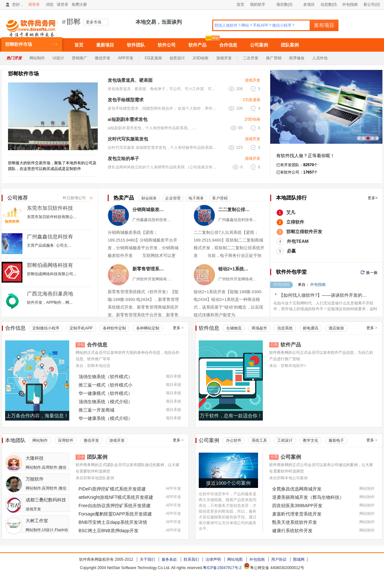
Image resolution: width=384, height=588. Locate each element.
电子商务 (196, 198)
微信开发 (103, 58)
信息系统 (285, 328)
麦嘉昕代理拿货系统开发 (297, 514)
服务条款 (169, 559)
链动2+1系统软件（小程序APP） (235, 269)
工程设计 (285, 440)
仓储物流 (234, 328)
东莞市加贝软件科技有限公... (52, 217)
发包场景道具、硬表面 (130, 80)
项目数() (282, 4)
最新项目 (105, 45)
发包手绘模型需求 (126, 100)
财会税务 (149, 198)
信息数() (329, 4)
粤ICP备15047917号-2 (222, 568)
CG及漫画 (153, 58)
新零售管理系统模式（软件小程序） (149, 269)
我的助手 (258, 4)
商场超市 (259, 328)
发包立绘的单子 (123, 158)
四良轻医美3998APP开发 (297, 506)
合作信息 (228, 45)
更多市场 (94, 22)
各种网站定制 (148, 328)
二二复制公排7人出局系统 (235, 209)
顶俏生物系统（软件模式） (105, 377)
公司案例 (259, 45)
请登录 (34, 4)
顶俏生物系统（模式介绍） (105, 402)
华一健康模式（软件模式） (105, 393)
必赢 (291, 251)
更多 (178, 328)
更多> (373, 198)
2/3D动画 (200, 58)
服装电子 (336, 440)
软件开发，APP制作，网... (50, 303)
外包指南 (350, 4)
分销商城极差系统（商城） (149, 209)
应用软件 (66, 440)
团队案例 (290, 45)
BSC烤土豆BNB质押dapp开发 (109, 531)
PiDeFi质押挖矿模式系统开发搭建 (112, 489)
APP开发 (126, 58)
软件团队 (136, 45)
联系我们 (191, 559)
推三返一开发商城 (96, 410)
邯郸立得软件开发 (304, 232)
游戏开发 (224, 58)
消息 (50, 4)
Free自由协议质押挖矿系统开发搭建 (115, 506)
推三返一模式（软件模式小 (105, 385)
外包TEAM (298, 241)
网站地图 (235, 559)
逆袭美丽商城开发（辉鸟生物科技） (308, 497)
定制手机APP (81, 328)
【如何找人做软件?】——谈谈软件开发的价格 (325, 295)
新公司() (372, 4)
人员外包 (320, 58)
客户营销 (220, 198)
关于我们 (147, 559)
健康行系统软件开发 (292, 531)
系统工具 (259, 440)
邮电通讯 (311, 328)
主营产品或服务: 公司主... (49, 245)
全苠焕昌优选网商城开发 (297, 489)
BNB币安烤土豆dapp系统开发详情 (113, 522)
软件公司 (167, 45)
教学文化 (311, 440)
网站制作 (37, 58)
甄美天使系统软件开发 (295, 522)
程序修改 (297, 58)
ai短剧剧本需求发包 (128, 119)
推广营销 (274, 58)
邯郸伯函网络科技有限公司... (52, 274)
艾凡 (291, 212)
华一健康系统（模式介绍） (105, 418)
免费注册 (79, 4)
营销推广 (79, 58)
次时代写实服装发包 (128, 139)
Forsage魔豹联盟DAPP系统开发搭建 (115, 514)
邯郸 (73, 22)
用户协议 (279, 559)
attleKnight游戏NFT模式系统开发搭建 (116, 497)
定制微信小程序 (46, 328)
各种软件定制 (114, 328)
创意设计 (177, 58)
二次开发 (251, 58)
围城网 (299, 559)
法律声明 (213, 559)
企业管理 (173, 198)
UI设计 (58, 58)
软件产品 (197, 45)
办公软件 (234, 440)
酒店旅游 (336, 328)
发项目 (306, 4)
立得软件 (295, 222)
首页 (240, 4)
